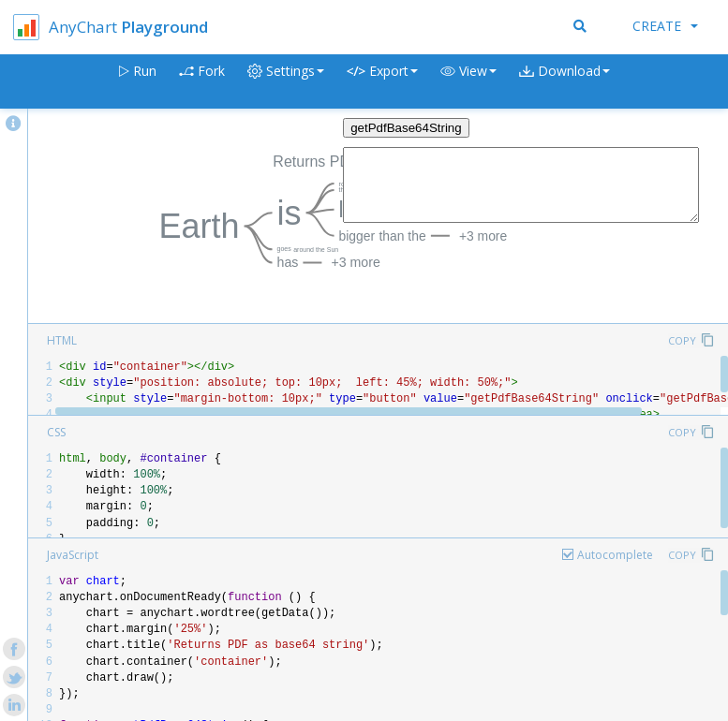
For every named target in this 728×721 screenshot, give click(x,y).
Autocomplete (615, 555)
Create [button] (665, 26)
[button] (468, 82)
